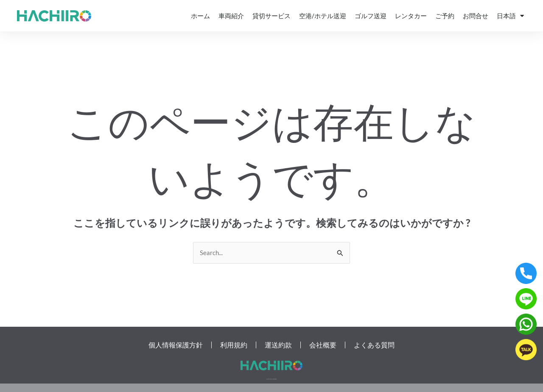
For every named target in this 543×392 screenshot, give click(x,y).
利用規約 (234, 345)
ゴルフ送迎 (371, 16)
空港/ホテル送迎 (323, 16)
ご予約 (445, 16)
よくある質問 (374, 345)
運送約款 (278, 345)
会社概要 (323, 345)
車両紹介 (231, 16)
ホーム (200, 16)
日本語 (510, 16)
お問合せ (476, 16)
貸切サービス (271, 16)
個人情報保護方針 (176, 345)
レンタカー (411, 16)
